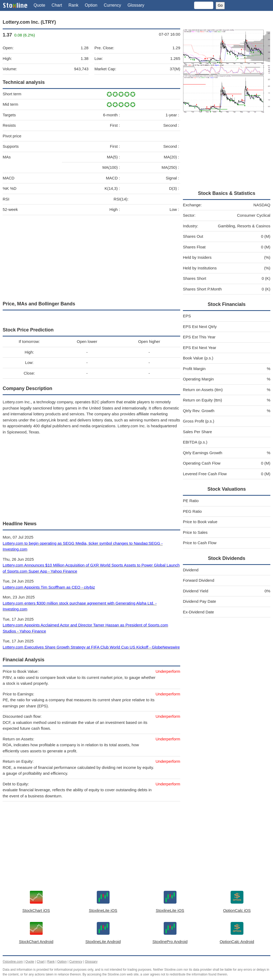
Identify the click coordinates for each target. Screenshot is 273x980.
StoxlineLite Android (103, 942)
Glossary (136, 5)
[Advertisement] (91, 257)
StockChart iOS (36, 910)
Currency (112, 5)
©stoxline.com (13, 962)
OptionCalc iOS (237, 910)
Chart (57, 5)
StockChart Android (36, 942)
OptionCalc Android (237, 942)
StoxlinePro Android (170, 942)
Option (91, 5)
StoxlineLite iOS (103, 910)
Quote (39, 5)
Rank (73, 5)
